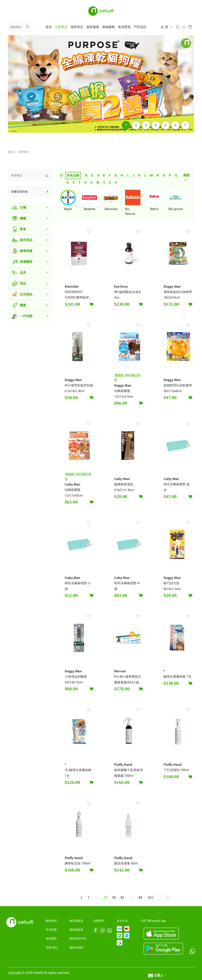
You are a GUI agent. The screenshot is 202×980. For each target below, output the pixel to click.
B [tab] (86, 175)
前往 (151, 897)
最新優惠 (93, 27)
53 (122, 898)
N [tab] (158, 175)
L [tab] (145, 175)
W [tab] (98, 183)
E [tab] (104, 175)
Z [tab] (110, 183)
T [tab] (79, 183)
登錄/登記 (52, 947)
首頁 (49, 27)
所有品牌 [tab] (73, 175)
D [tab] (98, 175)
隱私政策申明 (78, 939)
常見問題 (51, 930)
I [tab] (128, 175)
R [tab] (68, 183)
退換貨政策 (76, 930)
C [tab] (92, 175)
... (97, 898)
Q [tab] (176, 175)
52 (114, 898)
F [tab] (110, 175)
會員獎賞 (124, 27)
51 (106, 898)
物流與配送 (76, 921)
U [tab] (86, 183)
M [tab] (151, 175)
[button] (166, 27)
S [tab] (74, 183)
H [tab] (122, 175)
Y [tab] (104, 183)
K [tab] (139, 175)
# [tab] (116, 183)
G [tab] (116, 175)
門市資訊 (140, 27)
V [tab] (92, 183)
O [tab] (164, 175)
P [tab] (170, 175)
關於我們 (51, 921)
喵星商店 (77, 27)
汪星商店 (61, 27)
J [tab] (133, 175)
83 (140, 898)
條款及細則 (76, 947)
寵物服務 (108, 27)
